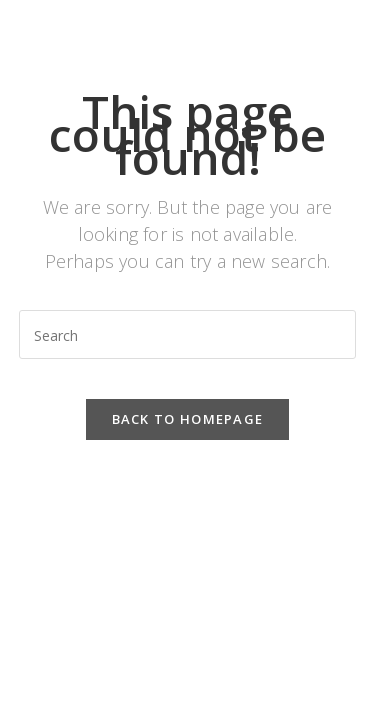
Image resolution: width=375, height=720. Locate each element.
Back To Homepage (188, 419)
